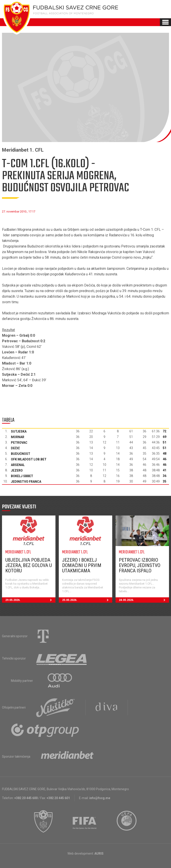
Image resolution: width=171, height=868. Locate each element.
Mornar (18, 437)
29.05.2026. (30, 600)
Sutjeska (19, 431)
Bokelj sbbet (22, 476)
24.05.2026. (144, 600)
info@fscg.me (100, 798)
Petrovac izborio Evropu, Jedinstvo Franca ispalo (140, 565)
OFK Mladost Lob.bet (29, 459)
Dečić (15, 448)
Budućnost (21, 454)
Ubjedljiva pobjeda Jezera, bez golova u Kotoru (29, 565)
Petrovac (19, 443)
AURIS (99, 854)
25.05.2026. (87, 600)
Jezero (17, 470)
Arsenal (18, 465)
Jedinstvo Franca (26, 482)
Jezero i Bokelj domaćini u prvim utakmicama (82, 565)
